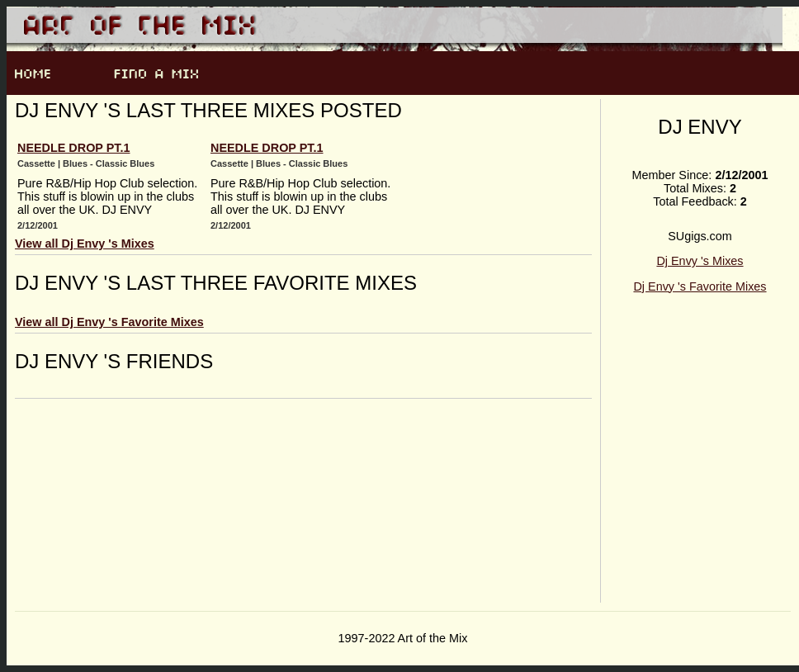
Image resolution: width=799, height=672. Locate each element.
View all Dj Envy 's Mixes (85, 244)
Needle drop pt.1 (73, 148)
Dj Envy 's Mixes (700, 261)
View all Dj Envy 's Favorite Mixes (109, 322)
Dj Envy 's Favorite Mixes (700, 286)
